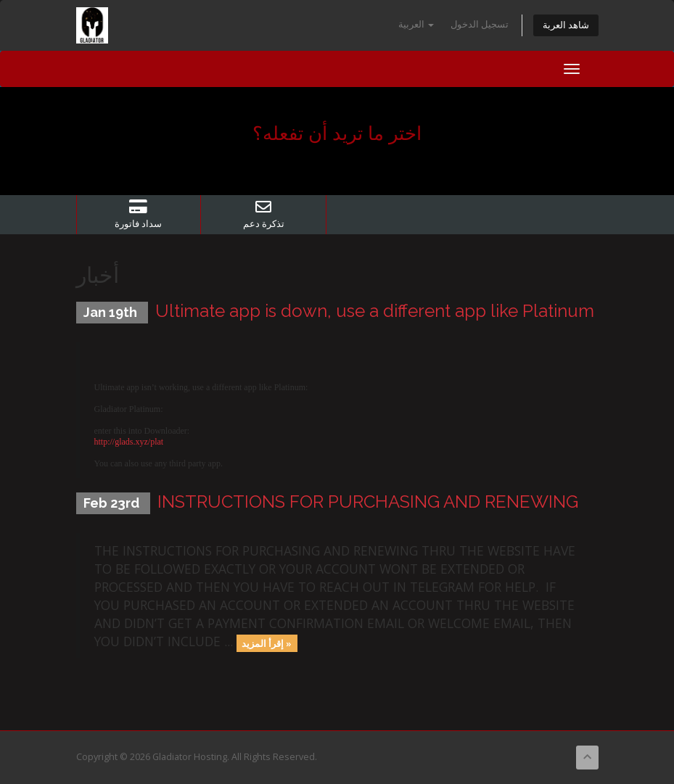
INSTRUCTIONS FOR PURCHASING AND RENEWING (368, 502)
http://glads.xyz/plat (129, 442)
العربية (416, 24)
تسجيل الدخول (480, 24)
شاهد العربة (566, 25)
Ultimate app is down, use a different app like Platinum (375, 311)
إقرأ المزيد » (267, 643)
